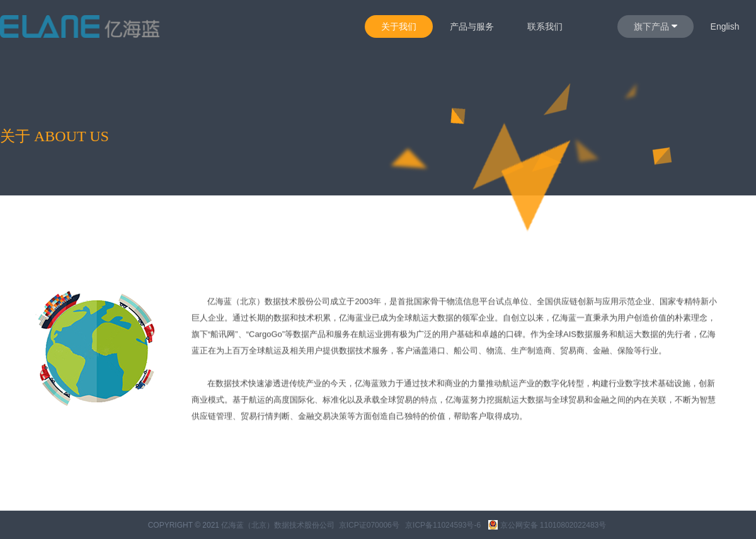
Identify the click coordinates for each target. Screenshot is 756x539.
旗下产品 (656, 26)
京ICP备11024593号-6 (443, 525)
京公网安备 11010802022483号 (547, 525)
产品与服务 (472, 26)
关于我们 (399, 26)
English (725, 26)
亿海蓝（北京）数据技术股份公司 (278, 525)
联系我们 (545, 26)
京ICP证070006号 (369, 525)
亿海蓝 (220, 304)
